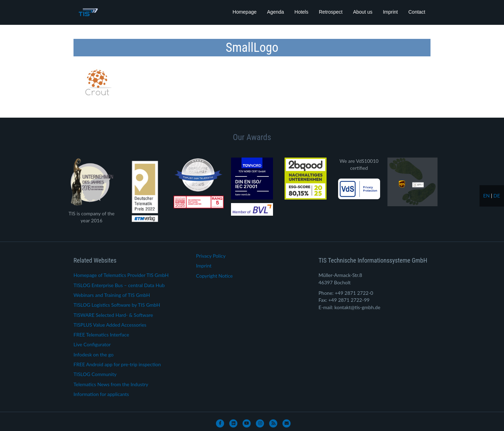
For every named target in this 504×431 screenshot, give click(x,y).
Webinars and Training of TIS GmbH (112, 295)
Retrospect (331, 12)
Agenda (275, 12)
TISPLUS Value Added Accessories (110, 325)
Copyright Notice (214, 276)
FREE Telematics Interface (101, 335)
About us (363, 12)
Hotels (301, 12)
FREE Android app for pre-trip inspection (117, 364)
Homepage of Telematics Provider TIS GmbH (121, 275)
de (497, 196)
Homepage (245, 12)
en (486, 196)
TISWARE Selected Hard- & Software (113, 315)
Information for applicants (101, 394)
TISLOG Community (95, 374)
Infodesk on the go (93, 354)
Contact (417, 12)
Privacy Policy (211, 256)
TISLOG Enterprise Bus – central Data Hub (119, 285)
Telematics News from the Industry (111, 384)
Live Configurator (92, 344)
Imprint (390, 12)
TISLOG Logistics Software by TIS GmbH (117, 305)
